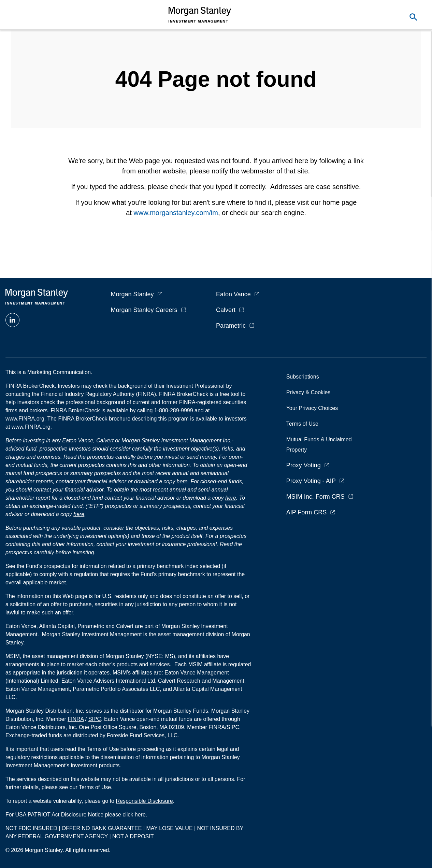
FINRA (76, 719)
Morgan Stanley (132, 294)
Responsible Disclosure (144, 801)
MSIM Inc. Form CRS (315, 497)
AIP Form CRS (307, 512)
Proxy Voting (304, 465)
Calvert (226, 310)
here (182, 481)
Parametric (231, 326)
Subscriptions (303, 377)
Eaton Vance (233, 294)
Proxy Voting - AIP (311, 481)
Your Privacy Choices (314, 408)
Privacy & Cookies (308, 392)
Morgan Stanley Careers (144, 310)
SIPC (95, 719)
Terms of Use (302, 424)
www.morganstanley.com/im (176, 213)
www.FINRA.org (31, 427)
